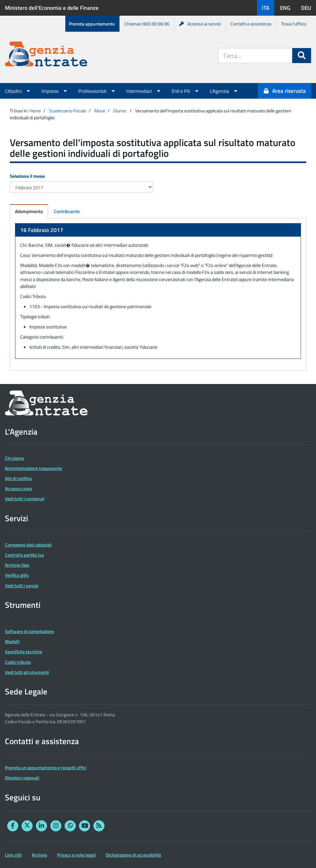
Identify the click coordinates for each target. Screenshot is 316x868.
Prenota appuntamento (92, 24)
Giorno (120, 111)
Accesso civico (18, 488)
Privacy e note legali (76, 855)
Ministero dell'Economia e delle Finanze (52, 8)
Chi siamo (14, 458)
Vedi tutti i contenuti (25, 499)
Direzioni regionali (22, 778)
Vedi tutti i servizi (22, 585)
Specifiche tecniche (24, 651)
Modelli (12, 641)
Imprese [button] (55, 91)
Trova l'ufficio (294, 24)
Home (35, 111)
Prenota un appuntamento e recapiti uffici (46, 768)
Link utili (13, 855)
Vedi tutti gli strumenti (27, 672)
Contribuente (67, 211)
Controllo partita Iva (24, 555)
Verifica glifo (17, 575)
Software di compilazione (29, 631)
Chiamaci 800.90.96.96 (147, 24)
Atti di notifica (18, 478)
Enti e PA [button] (186, 91)
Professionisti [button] (97, 91)
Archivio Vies (17, 565)
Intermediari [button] (144, 91)
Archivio (39, 855)
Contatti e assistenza (251, 24)
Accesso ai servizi (200, 24)
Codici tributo (18, 662)
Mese (100, 111)
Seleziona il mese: (28, 176)
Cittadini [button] (18, 91)
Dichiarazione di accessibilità (133, 855)
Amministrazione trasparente (33, 468)
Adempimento (29, 211)
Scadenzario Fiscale (68, 111)
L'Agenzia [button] (225, 91)
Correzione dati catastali (28, 545)
